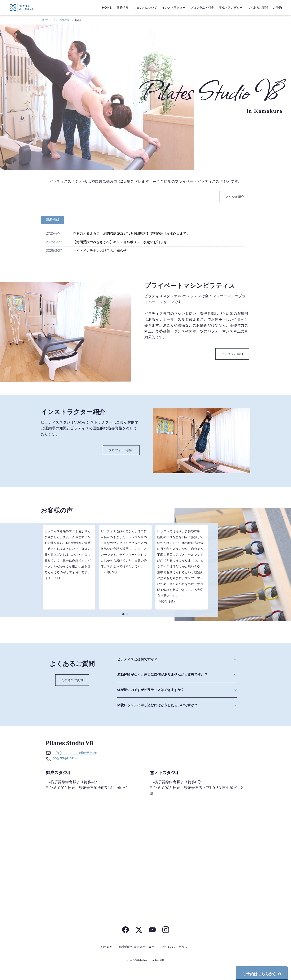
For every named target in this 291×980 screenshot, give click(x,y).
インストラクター (174, 8)
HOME (107, 8)
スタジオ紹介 (235, 197)
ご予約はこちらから (262, 974)
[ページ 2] (127, 614)
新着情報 (123, 8)
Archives (63, 20)
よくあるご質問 (258, 8)
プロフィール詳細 (121, 450)
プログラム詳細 (232, 354)
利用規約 (107, 947)
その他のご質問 (72, 680)
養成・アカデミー (231, 8)
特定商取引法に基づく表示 (137, 947)
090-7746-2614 (65, 759)
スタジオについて (145, 8)
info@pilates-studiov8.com (75, 753)
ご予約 (277, 8)
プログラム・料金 (202, 8)
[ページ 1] (123, 614)
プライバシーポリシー (176, 947)
